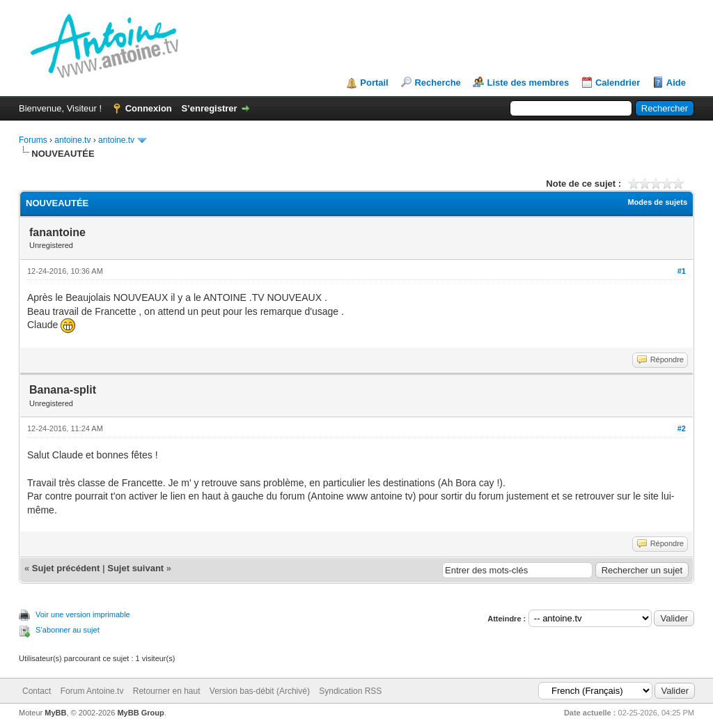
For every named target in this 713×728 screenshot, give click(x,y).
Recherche (437, 83)
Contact (37, 691)
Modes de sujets (657, 202)
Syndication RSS (350, 691)
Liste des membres (528, 83)
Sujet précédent (66, 568)
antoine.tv (72, 140)
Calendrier (618, 83)
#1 (682, 271)
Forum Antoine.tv (92, 691)
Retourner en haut (167, 691)
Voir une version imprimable (83, 614)
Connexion (149, 108)
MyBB (55, 713)
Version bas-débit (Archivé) (260, 691)
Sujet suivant (135, 568)
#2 (682, 428)
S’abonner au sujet (68, 630)
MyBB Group (140, 713)
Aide (676, 83)
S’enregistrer (209, 108)
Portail (374, 83)
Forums (33, 140)
